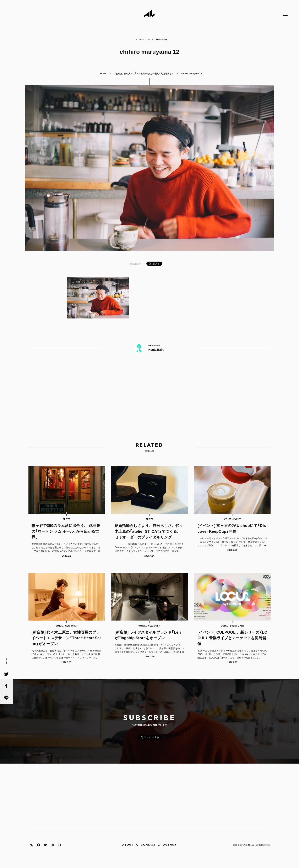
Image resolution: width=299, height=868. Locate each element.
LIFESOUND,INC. (243, 851)
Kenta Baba (161, 39)
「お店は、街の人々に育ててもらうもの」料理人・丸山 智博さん (144, 73)
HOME (104, 73)
